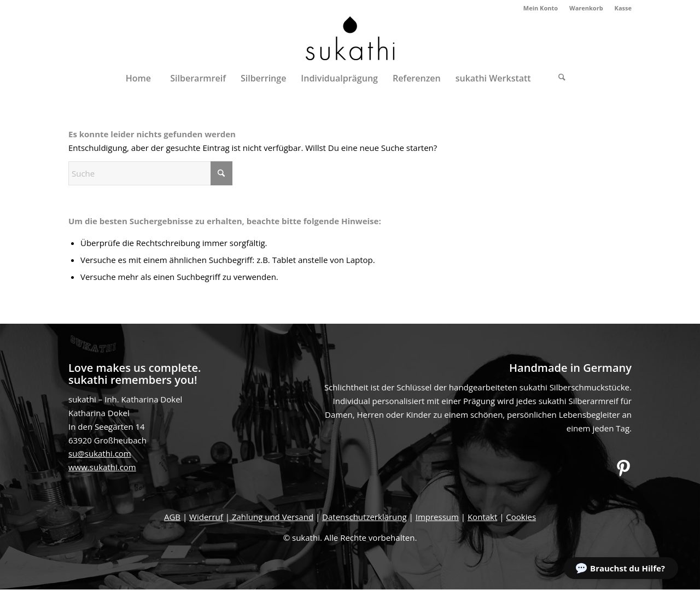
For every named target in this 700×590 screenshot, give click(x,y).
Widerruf (206, 517)
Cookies (521, 517)
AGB (172, 517)
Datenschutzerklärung (364, 517)
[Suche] (562, 78)
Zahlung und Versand (272, 517)
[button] (621, 568)
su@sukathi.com (100, 453)
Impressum (437, 517)
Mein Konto (541, 8)
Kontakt (482, 517)
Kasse (623, 8)
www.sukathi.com (102, 467)
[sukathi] (350, 40)
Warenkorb (586, 8)
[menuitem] (541, 8)
